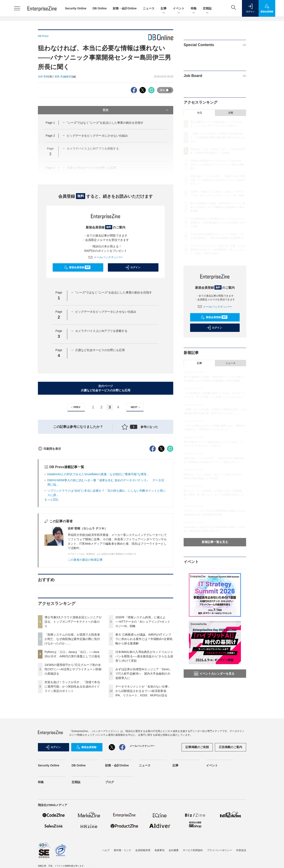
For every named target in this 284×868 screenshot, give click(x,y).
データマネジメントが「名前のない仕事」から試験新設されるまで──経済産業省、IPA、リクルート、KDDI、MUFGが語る (143, 766)
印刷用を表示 (49, 524)
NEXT (136, 407)
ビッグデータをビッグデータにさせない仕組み (97, 136)
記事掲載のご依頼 (197, 822)
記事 (164, 9)
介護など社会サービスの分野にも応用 (100, 350)
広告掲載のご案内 (230, 822)
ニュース (149, 8)
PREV (75, 407)
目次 (136, 110)
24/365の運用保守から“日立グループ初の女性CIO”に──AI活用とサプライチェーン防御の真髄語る (73, 744)
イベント (179, 9)
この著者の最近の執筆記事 (85, 635)
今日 (199, 113)
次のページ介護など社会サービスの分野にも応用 (106, 388)
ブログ (110, 857)
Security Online (76, 8)
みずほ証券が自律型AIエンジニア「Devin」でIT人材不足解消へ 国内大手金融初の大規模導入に (144, 749)
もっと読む (52, 574)
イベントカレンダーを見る (214, 674)
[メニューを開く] (17, 8)
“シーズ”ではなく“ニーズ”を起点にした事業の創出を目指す (105, 123)
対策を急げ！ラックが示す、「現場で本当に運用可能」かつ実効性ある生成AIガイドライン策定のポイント (72, 762)
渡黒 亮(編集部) (63, 77)
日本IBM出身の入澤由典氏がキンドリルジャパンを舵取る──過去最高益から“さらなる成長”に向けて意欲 (144, 731)
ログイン (133, 267)
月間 (230, 113)
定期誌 (207, 9)
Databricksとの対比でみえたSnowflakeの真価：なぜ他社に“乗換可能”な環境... (98, 549)
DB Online (100, 8)
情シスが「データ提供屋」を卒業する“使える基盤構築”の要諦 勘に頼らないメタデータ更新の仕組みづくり (214, 495)
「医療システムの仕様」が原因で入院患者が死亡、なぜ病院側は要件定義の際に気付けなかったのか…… (72, 714)
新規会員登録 (77, 267)
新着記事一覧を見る (215, 542)
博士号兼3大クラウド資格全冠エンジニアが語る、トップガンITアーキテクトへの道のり (73, 697)
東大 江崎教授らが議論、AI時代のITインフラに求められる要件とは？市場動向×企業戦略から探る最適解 (144, 714)
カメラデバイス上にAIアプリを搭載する (101, 331)
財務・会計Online (125, 8)
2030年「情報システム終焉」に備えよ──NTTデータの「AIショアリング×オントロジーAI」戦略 (143, 697)
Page (50, 123)
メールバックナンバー (106, 257)
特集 (194, 9)
